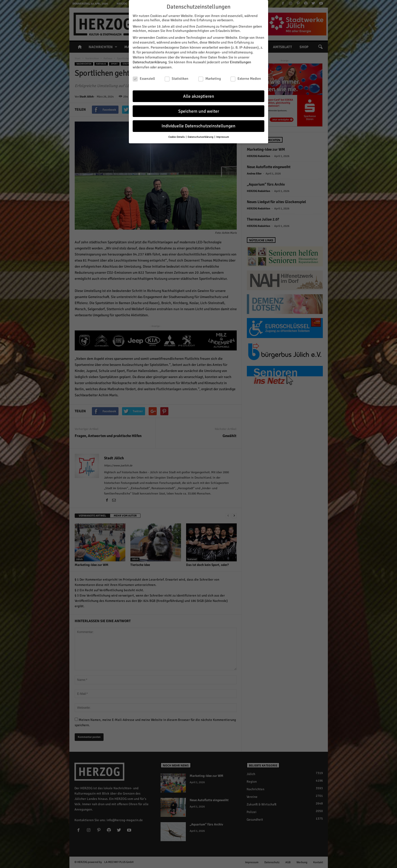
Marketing (210, 79)
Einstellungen (241, 62)
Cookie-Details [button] (177, 137)
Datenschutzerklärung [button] (201, 137)
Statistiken (176, 79)
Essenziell (144, 79)
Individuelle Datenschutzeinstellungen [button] (198, 126)
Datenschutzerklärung (150, 62)
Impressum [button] (223, 137)
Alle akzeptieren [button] (199, 96)
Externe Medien (246, 79)
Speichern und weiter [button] (199, 111)
